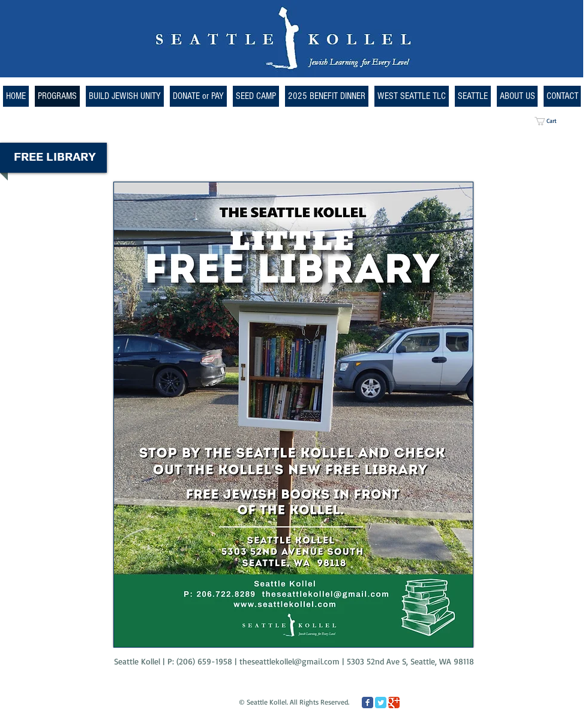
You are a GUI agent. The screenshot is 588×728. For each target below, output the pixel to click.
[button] (412, 96)
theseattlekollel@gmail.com (289, 661)
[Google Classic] (394, 703)
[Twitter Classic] (381, 703)
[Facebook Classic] (367, 703)
